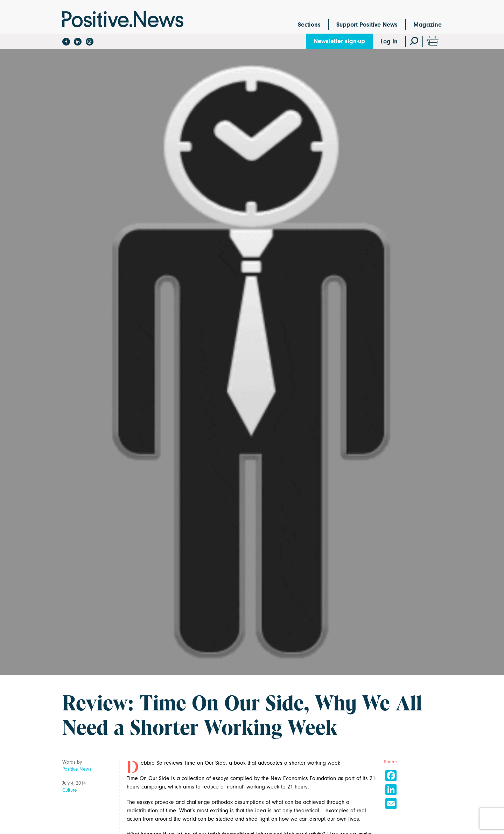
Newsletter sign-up (339, 41)
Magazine (428, 25)
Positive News (77, 769)
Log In (389, 41)
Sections (309, 25)
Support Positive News (367, 25)
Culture (70, 790)
